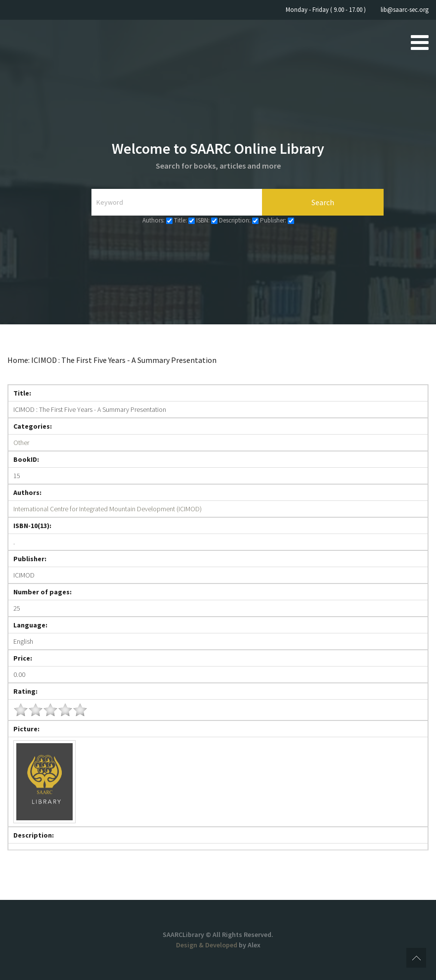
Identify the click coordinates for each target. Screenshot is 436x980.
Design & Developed (207, 945)
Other (21, 443)
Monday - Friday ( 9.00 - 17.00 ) (326, 10)
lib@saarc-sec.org (405, 10)
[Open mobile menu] (420, 42)
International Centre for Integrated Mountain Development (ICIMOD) (108, 509)
